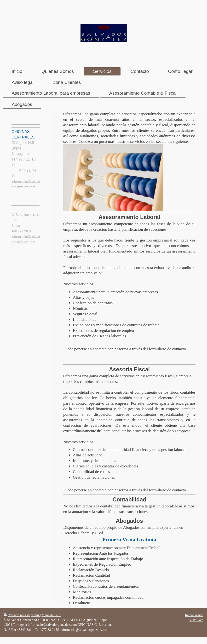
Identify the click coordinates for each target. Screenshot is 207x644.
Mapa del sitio (52, 615)
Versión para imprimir (22, 615)
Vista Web (196, 620)
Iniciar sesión (194, 615)
